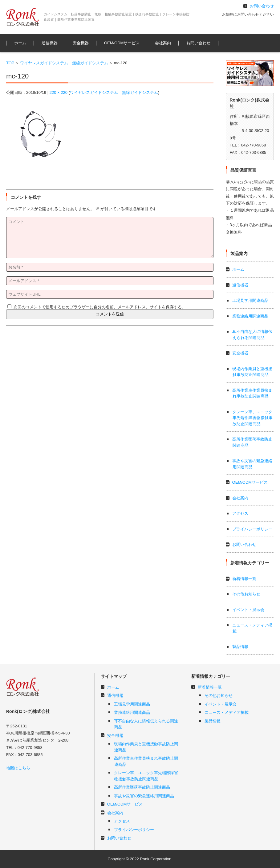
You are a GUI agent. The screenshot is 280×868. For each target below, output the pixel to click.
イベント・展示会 (248, 610)
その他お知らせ (246, 594)
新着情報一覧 (244, 579)
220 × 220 (59, 92)
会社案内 (163, 43)
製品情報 (240, 647)
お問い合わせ (198, 43)
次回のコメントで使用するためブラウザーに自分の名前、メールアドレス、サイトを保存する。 (100, 307)
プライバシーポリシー (252, 529)
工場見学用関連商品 (250, 300)
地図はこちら (18, 768)
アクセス (240, 513)
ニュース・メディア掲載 (227, 712)
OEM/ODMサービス (122, 43)
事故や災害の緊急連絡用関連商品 (144, 796)
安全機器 (81, 43)
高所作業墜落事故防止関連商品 (142, 787)
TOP (10, 63)
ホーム (20, 43)
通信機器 (50, 43)
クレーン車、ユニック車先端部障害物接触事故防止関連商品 (252, 418)
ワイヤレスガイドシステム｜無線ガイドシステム (64, 63)
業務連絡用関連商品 (250, 316)
